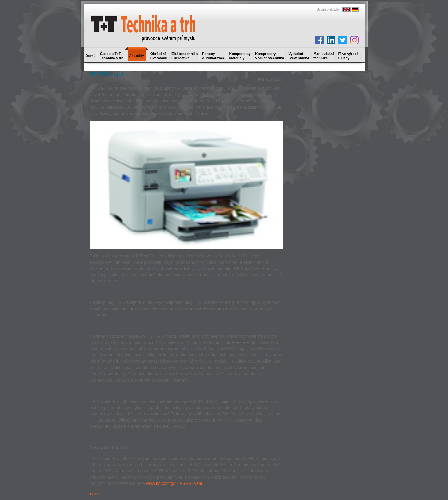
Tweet (95, 494)
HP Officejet (107, 74)
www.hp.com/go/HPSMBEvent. (175, 483)
